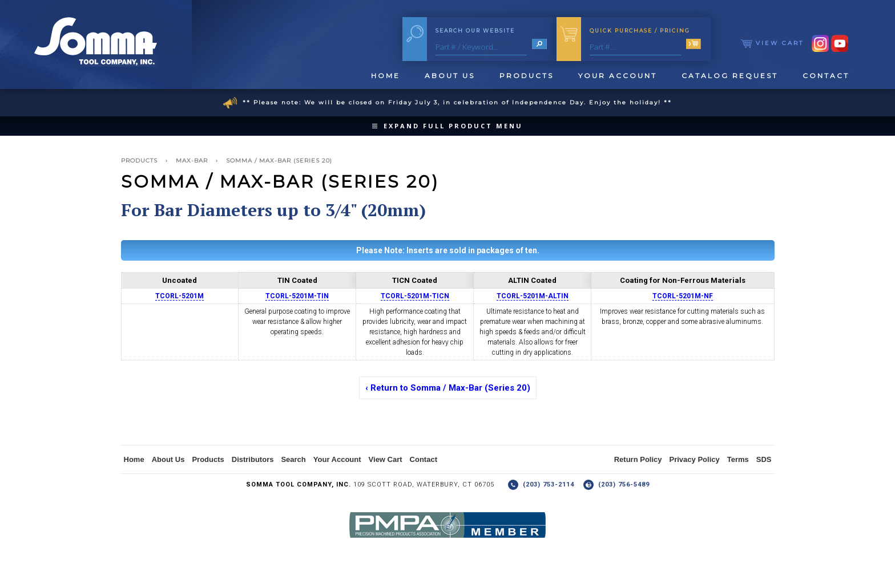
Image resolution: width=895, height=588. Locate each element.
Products (527, 76)
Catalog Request (730, 76)
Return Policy (638, 459)
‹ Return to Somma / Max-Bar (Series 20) (448, 388)
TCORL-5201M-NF (683, 296)
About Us (450, 76)
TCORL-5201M (180, 296)
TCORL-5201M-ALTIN (533, 296)
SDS (764, 459)
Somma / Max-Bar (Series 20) (279, 161)
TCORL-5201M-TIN (297, 296)
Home (386, 76)
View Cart (772, 43)
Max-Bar (192, 161)
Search (293, 459)
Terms (738, 459)
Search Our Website (475, 31)
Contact (826, 76)
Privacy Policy (695, 459)
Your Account (618, 76)
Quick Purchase (640, 31)
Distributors (253, 459)
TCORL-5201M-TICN (415, 296)
